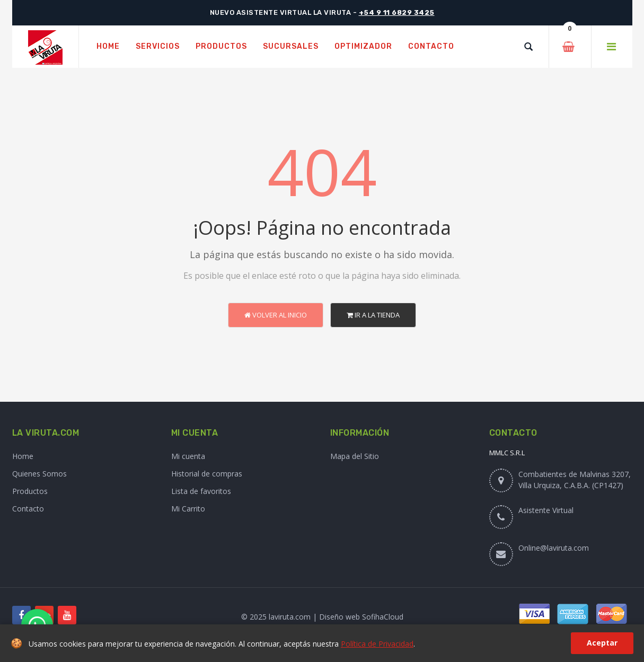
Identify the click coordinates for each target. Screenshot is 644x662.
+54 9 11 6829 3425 (397, 12)
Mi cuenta (188, 456)
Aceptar (602, 643)
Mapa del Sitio (355, 456)
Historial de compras (207, 474)
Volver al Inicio (276, 315)
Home (23, 456)
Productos (30, 491)
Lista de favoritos (201, 491)
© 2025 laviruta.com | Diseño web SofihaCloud (322, 617)
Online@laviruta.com (554, 548)
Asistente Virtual (546, 510)
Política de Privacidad (377, 644)
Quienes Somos (39, 474)
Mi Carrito (188, 509)
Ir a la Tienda (373, 315)
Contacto (28, 509)
